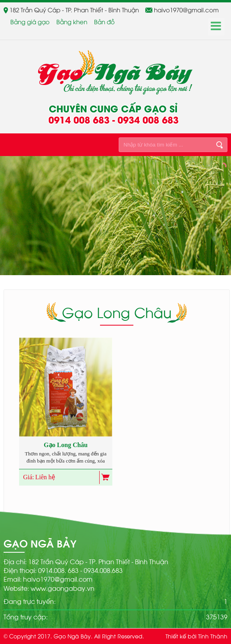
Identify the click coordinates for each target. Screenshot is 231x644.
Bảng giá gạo (30, 21)
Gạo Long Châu (65, 445)
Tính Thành (213, 636)
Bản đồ (104, 21)
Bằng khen (72, 21)
